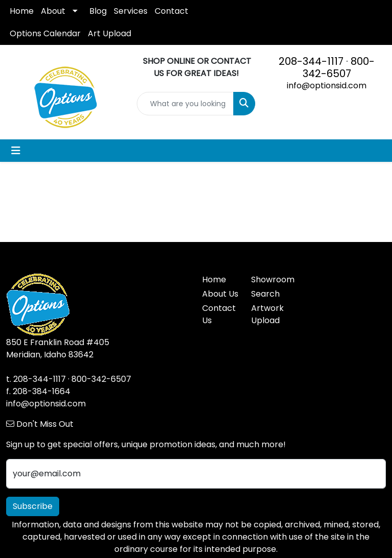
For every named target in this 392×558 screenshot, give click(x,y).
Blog (98, 11)
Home (22, 11)
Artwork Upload (267, 314)
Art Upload (109, 33)
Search (265, 294)
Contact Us (219, 314)
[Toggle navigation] (16, 151)
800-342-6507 (339, 67)
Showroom (269, 280)
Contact (171, 11)
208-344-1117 (311, 61)
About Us (220, 294)
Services (131, 11)
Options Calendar (45, 33)
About (53, 11)
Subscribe (33, 506)
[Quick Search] (185, 104)
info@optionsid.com (327, 86)
